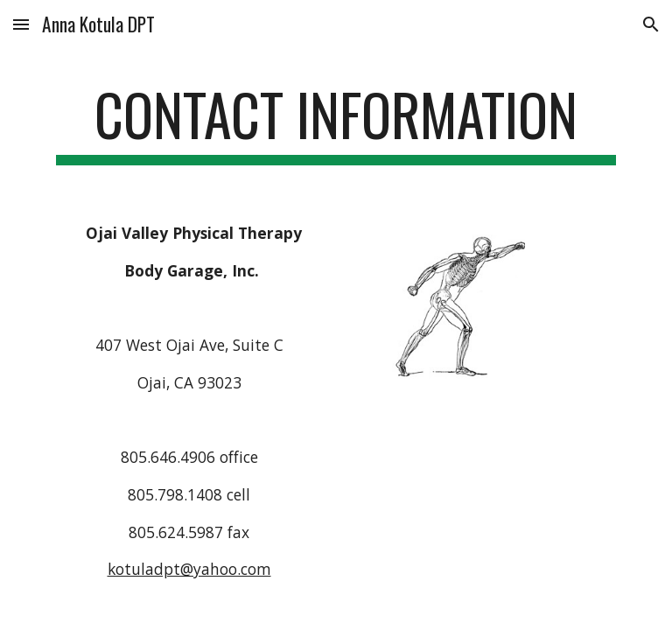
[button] (21, 24)
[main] (336, 123)
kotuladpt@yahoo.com (189, 569)
